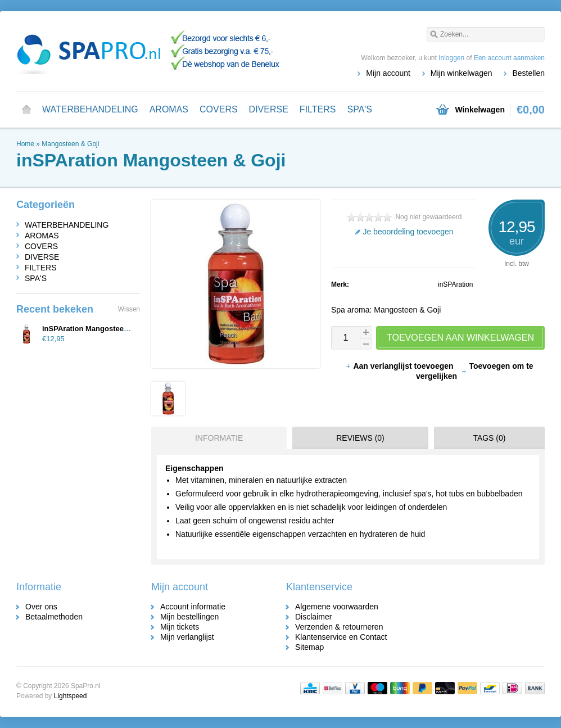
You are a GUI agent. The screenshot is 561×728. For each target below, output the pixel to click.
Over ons (41, 607)
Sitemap (309, 647)
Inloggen (451, 58)
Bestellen (528, 73)
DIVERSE (269, 109)
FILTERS (318, 109)
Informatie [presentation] (219, 438)
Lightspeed (71, 696)
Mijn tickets (180, 627)
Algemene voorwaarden (337, 607)
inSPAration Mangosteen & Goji (97, 329)
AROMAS (169, 109)
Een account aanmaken (509, 58)
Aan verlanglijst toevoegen (400, 366)
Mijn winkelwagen (462, 73)
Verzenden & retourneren (339, 627)
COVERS (219, 109)
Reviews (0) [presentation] (360, 438)
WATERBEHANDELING (90, 109)
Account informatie (193, 607)
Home (26, 110)
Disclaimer (313, 617)
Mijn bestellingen (189, 617)
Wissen (129, 309)
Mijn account (388, 73)
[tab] (216, 438)
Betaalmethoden (54, 617)
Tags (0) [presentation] (489, 438)
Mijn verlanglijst (187, 637)
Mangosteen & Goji (70, 144)
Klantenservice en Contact (341, 637)
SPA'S (359, 109)
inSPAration (455, 284)
